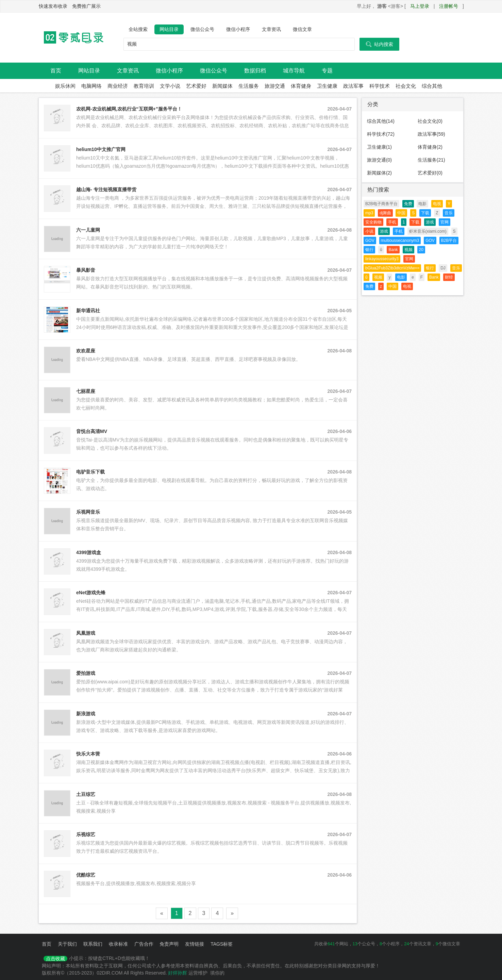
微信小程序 (238, 29)
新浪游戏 (86, 714)
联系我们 (93, 944)
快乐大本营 (88, 754)
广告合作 (144, 944)
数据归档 (255, 71)
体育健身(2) (430, 147)
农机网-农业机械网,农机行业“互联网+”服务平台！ (129, 109)
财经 (449, 277)
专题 (327, 71)
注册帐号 (449, 6)
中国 (401, 213)
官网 (445, 222)
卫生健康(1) (379, 147)
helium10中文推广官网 (101, 149)
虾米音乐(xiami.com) (428, 231)
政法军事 (353, 86)
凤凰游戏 (86, 633)
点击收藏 (55, 959)
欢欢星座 (86, 351)
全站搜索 (138, 29)
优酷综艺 (86, 875)
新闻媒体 (222, 86)
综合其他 (432, 86)
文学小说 (170, 86)
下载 (425, 213)
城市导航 (294, 71)
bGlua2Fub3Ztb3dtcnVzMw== (392, 268)
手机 (392, 222)
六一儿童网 (88, 230)
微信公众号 (202, 29)
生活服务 (249, 86)
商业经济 (118, 86)
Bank (393, 250)
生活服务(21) (431, 160)
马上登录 (420, 6)
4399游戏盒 (89, 552)
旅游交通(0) (379, 160)
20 (421, 250)
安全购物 (373, 222)
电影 (422, 204)
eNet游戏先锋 (91, 593)
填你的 (217, 973)
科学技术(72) (381, 134)
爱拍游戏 (86, 673)
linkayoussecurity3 (382, 259)
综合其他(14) (381, 121)
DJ (443, 268)
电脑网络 (91, 86)
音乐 (449, 213)
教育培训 (144, 86)
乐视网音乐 (88, 512)
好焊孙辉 (178, 973)
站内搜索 (379, 44)
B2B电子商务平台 (381, 204)
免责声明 (169, 944)
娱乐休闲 (65, 86)
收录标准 (118, 944)
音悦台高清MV (92, 431)
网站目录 (169, 29)
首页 (56, 71)
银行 (369, 250)
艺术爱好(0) (430, 173)
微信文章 (302, 29)
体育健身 (301, 86)
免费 (408, 204)
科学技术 (380, 86)
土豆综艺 (86, 794)
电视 (437, 204)
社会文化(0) (430, 121)
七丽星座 (86, 391)
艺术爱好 (196, 86)
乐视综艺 (86, 834)
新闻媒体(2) (379, 173)
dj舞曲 (385, 213)
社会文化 (406, 86)
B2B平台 (449, 240)
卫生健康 (327, 86)
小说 (369, 231)
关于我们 (67, 944)
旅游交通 (275, 86)
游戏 (430, 222)
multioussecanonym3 (400, 240)
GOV (370, 240)
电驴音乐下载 (90, 472)
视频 (408, 250)
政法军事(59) (431, 134)
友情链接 (195, 944)
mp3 (369, 213)
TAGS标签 (222, 944)
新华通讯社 (88, 311)
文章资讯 (271, 29)
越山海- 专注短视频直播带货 (106, 189)
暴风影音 (86, 270)
